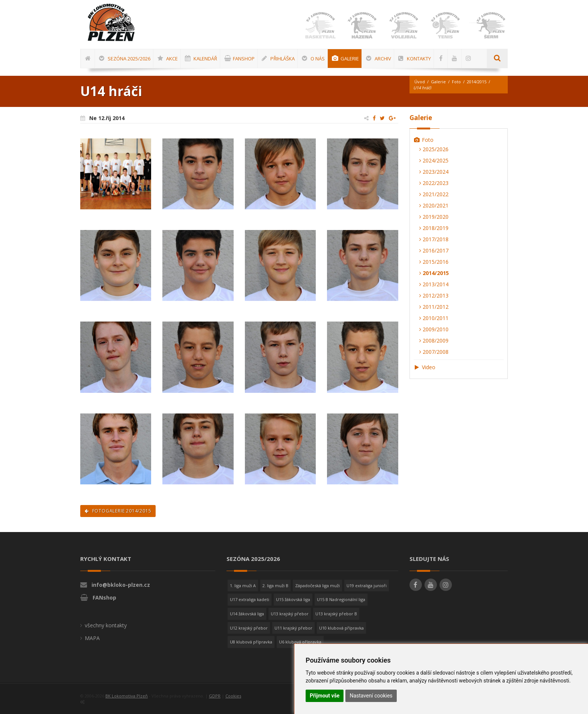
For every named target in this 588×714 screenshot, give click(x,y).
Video (424, 367)
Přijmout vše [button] (325, 696)
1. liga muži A (243, 585)
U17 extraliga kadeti (250, 599)
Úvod (420, 82)
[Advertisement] (564, 227)
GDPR (215, 696)
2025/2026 (434, 149)
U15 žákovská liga (293, 599)
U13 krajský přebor (290, 614)
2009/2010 (434, 329)
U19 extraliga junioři (367, 585)
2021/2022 (434, 194)
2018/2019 (434, 228)
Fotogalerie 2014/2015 (118, 511)
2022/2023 (434, 183)
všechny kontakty (106, 625)
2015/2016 (434, 262)
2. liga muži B (275, 585)
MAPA (92, 638)
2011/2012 (434, 307)
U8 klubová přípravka (251, 642)
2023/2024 (434, 172)
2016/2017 (434, 250)
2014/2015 (477, 82)
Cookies (233, 696)
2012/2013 (434, 295)
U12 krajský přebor (249, 628)
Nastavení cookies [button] (371, 696)
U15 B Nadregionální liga (341, 599)
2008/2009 (434, 340)
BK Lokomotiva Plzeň (127, 696)
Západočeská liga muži (317, 585)
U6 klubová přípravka (300, 642)
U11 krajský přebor (293, 628)
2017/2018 (434, 239)
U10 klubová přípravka (341, 628)
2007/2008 (434, 352)
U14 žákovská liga (247, 614)
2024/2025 (434, 160)
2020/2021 (434, 205)
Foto (456, 82)
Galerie (438, 82)
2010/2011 (434, 318)
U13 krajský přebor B (336, 614)
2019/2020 (434, 217)
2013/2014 (434, 284)
